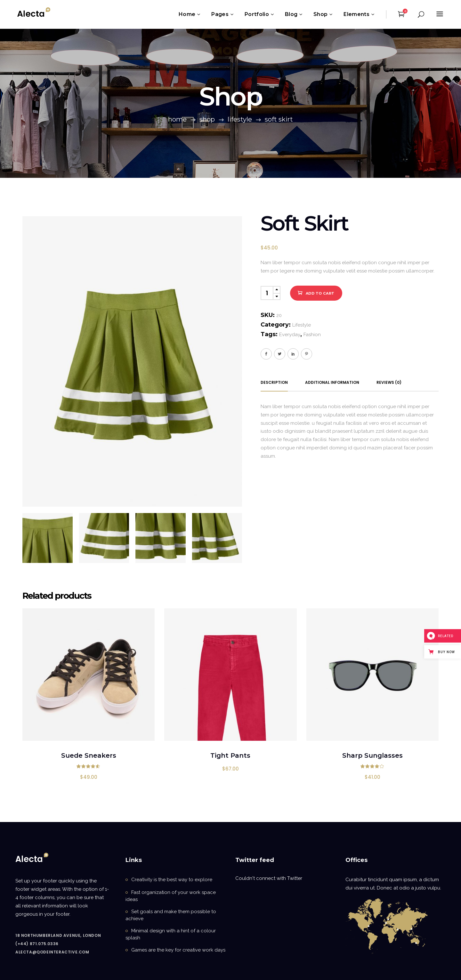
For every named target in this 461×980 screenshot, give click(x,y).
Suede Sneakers (89, 755)
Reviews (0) (389, 382)
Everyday (290, 335)
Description (274, 382)
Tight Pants (230, 755)
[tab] (274, 383)
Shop (207, 119)
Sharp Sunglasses (372, 755)
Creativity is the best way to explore (172, 880)
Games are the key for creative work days (178, 950)
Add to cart (320, 293)
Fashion (312, 335)
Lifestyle (240, 119)
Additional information (332, 382)
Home (177, 119)
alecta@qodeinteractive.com (52, 952)
